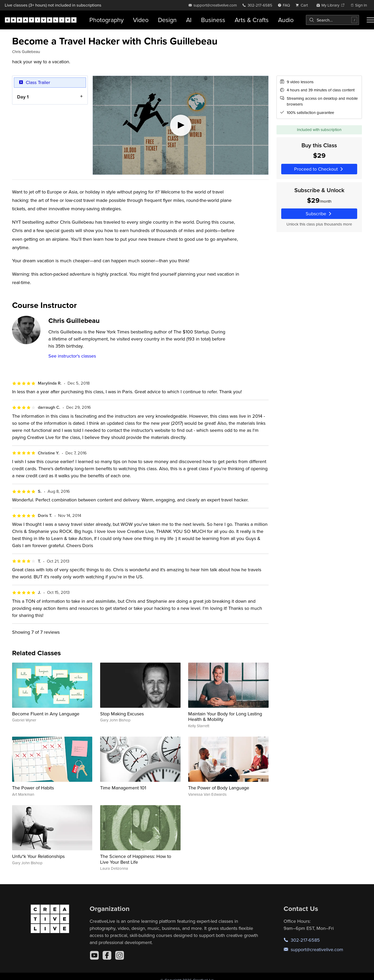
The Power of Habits (33, 788)
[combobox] (332, 20)
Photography (106, 20)
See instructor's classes (72, 356)
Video (141, 20)
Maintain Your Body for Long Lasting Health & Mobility (225, 717)
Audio (286, 20)
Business (213, 20)
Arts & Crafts (252, 20)
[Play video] (181, 125)
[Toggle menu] (370, 20)
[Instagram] (120, 955)
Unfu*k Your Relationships (38, 856)
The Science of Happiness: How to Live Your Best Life (136, 859)
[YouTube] (94, 955)
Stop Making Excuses (122, 714)
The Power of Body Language (219, 788)
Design (167, 20)
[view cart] (303, 5)
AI (189, 20)
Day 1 (23, 96)
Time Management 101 (123, 788)
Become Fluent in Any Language (46, 714)
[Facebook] (107, 955)
